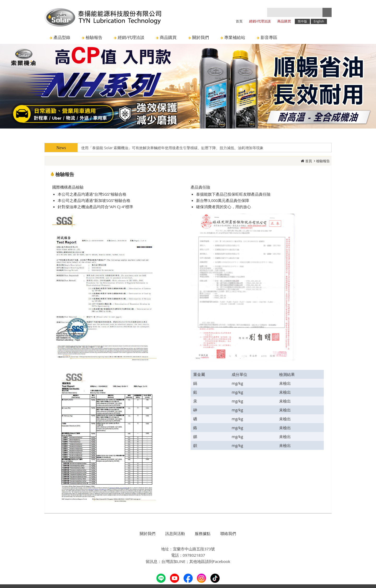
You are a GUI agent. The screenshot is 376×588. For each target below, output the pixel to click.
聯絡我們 (228, 533)
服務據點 (203, 533)
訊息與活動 (175, 533)
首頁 (309, 161)
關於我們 (148, 533)
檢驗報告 (323, 161)
